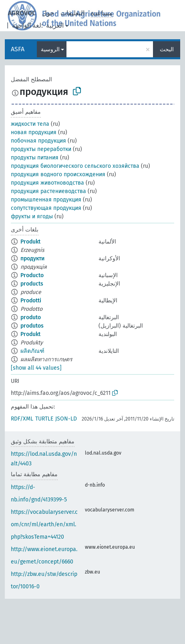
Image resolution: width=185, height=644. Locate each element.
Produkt (30, 242)
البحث (167, 49)
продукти (32, 259)
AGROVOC (22, 13)
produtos (32, 326)
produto (31, 317)
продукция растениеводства (48, 191)
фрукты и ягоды (32, 216)
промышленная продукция (46, 200)
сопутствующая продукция (46, 208)
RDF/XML (22, 419)
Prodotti (31, 301)
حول (48, 13)
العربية (55, 25)
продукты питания (35, 158)
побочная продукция (38, 141)
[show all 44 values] (36, 368)
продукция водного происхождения (58, 174)
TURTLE (44, 419)
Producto (32, 275)
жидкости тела (30, 124)
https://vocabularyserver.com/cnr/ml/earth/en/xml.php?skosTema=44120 (44, 524)
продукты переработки (41, 149)
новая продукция (34, 132)
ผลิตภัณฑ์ (32, 351)
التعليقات (72, 13)
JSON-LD (66, 419)
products (32, 284)
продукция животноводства (47, 183)
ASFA (18, 49)
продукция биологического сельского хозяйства (75, 166)
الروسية (50, 49)
